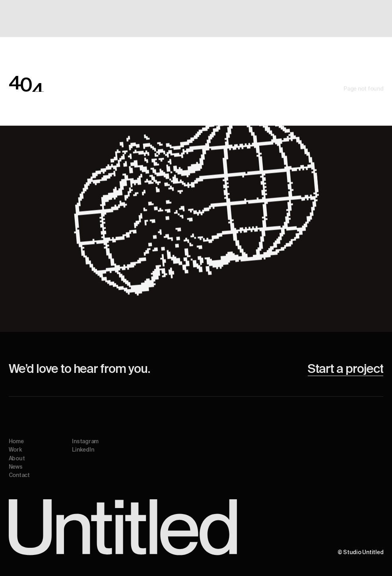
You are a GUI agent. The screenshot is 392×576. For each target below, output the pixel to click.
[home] (28, 18)
